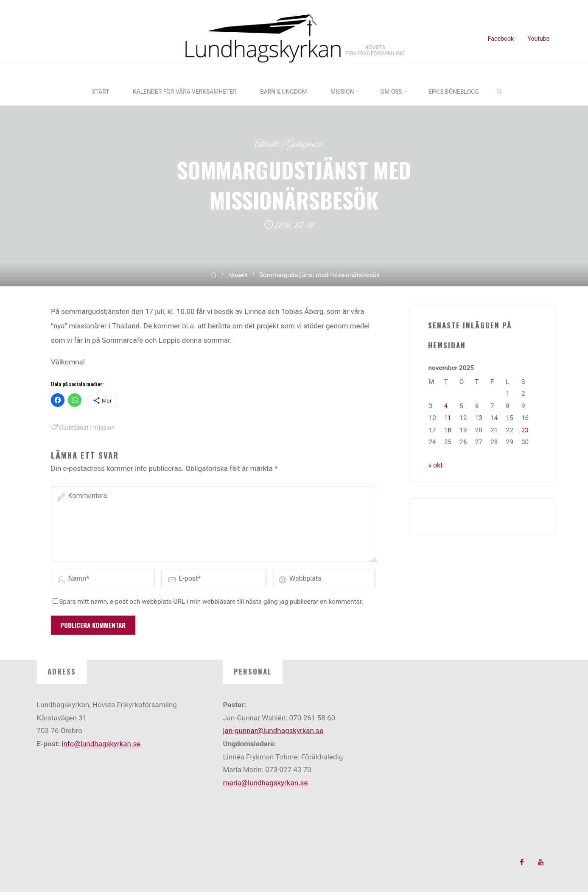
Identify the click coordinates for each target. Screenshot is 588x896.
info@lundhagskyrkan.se (101, 748)
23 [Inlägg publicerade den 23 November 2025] (525, 429)
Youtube (538, 39)
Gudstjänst (75, 427)
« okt (436, 464)
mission (106, 427)
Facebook (500, 39)
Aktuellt (265, 143)
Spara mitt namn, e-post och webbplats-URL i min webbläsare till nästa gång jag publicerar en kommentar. (208, 606)
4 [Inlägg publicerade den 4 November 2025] (446, 405)
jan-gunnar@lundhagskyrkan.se (273, 735)
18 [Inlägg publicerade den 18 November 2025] (448, 429)
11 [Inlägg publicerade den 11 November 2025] (448, 417)
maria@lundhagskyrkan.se (265, 787)
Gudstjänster (306, 143)
